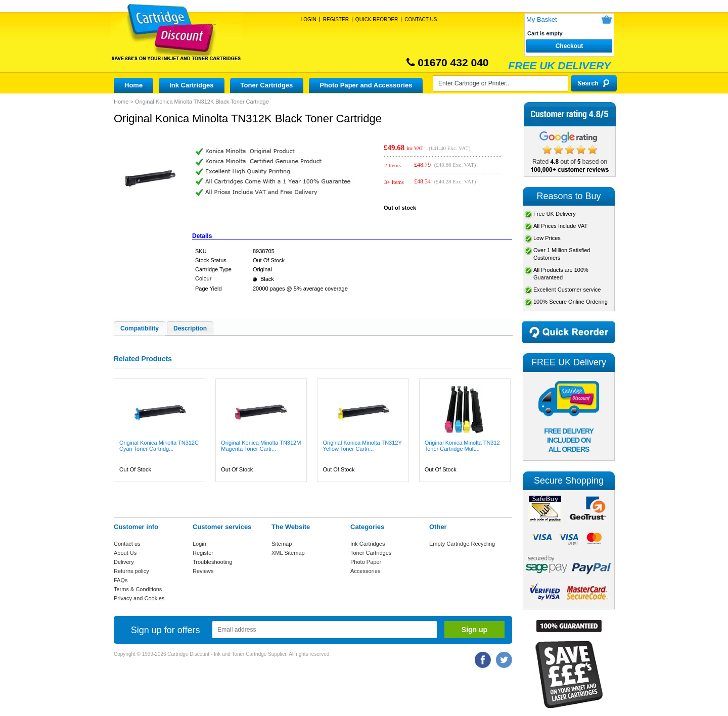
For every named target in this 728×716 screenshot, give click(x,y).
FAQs (121, 580)
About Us (125, 553)
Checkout (570, 46)
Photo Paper (366, 562)
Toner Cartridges (267, 85)
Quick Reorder (377, 19)
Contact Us (421, 19)
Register (336, 19)
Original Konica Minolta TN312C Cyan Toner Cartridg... (159, 446)
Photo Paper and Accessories (366, 85)
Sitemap (282, 544)
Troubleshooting (212, 562)
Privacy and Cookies (139, 598)
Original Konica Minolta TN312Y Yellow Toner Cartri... (362, 446)
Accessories (365, 571)
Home (133, 85)
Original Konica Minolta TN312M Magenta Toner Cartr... (261, 446)
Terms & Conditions (138, 589)
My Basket (542, 19)
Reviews (203, 571)
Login (309, 19)
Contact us (127, 544)
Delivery (124, 562)
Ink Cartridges (191, 85)
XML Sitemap (288, 553)
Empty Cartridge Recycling (462, 544)
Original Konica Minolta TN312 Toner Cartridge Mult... (462, 446)
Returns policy (131, 571)
